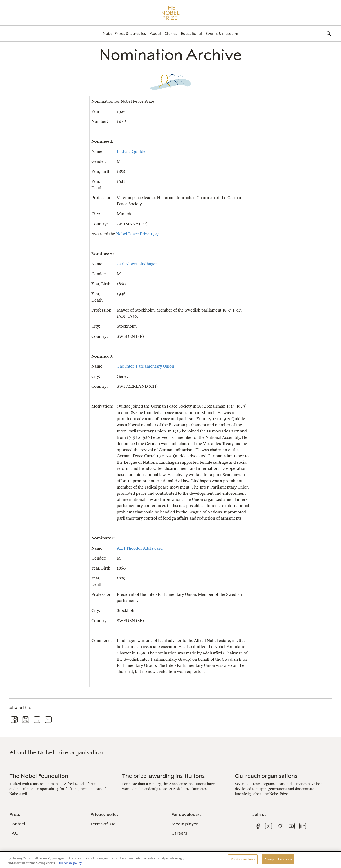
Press (15, 815)
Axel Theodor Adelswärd (140, 548)
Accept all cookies (278, 859)
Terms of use (103, 824)
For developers (186, 815)
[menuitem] (124, 33)
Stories (171, 33)
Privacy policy (105, 815)
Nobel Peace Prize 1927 (137, 234)
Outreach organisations (266, 776)
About (155, 33)
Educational (191, 33)
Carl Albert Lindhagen (137, 264)
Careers (179, 833)
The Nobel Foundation (39, 776)
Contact (17, 824)
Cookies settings (243, 859)
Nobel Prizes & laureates (124, 33)
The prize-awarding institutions (164, 776)
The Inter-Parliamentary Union (145, 366)
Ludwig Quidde (131, 151)
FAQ (14, 833)
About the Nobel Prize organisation (56, 752)
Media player (185, 824)
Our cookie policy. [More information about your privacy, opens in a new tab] (70, 863)
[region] (170, 860)
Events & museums (222, 33)
